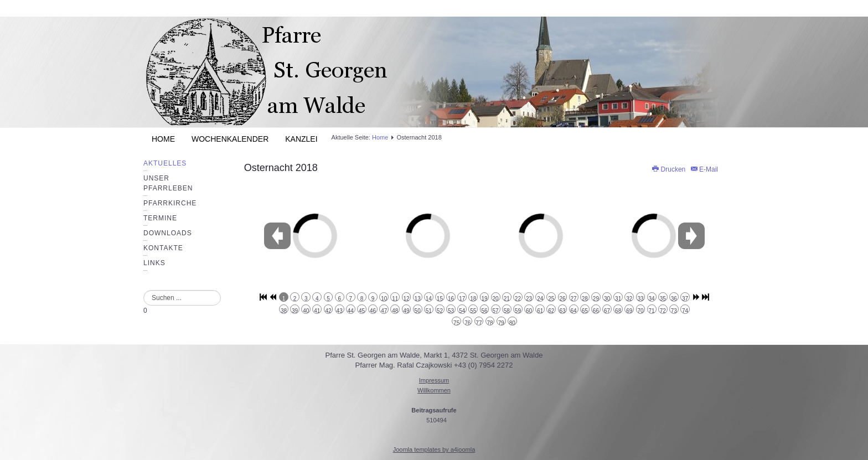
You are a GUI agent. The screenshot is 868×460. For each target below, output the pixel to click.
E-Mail (704, 169)
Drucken (669, 169)
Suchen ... (144, 290)
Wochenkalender (230, 139)
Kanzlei (301, 139)
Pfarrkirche (170, 203)
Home (163, 139)
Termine (160, 218)
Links (154, 263)
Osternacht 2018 (281, 168)
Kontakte (163, 248)
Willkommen (434, 390)
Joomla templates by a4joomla (434, 449)
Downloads (168, 233)
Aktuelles (165, 163)
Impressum (434, 380)
